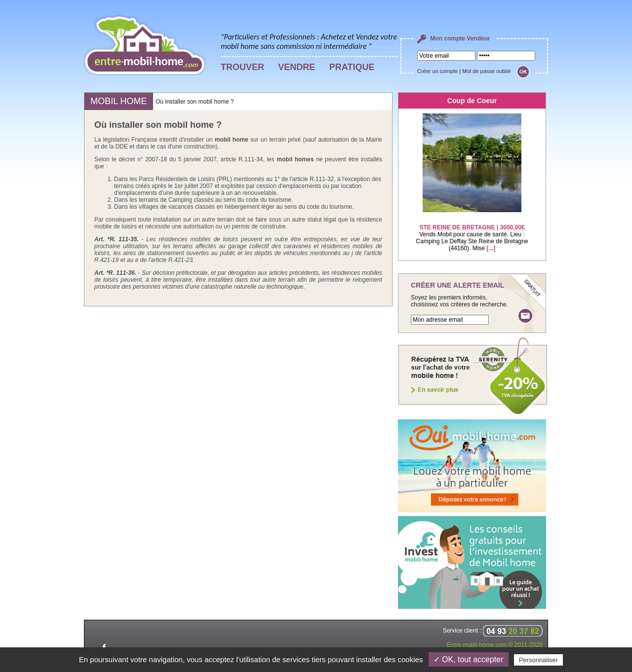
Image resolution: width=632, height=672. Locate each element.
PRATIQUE (352, 67)
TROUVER (242, 67)
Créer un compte (437, 71)
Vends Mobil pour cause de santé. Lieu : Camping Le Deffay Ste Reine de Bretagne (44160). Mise (472, 232)
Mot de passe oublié (486, 71)
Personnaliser (539, 660)
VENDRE (296, 67)
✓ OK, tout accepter (469, 659)
